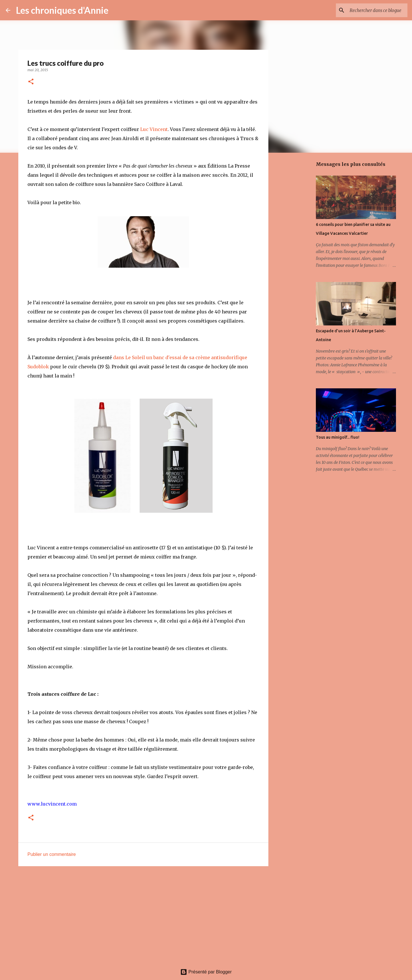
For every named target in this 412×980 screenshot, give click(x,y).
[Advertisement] (143, 915)
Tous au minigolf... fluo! (338, 437)
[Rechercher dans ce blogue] (377, 10)
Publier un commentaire (52, 854)
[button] (31, 82)
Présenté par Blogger (206, 972)
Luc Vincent (154, 129)
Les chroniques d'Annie (62, 10)
